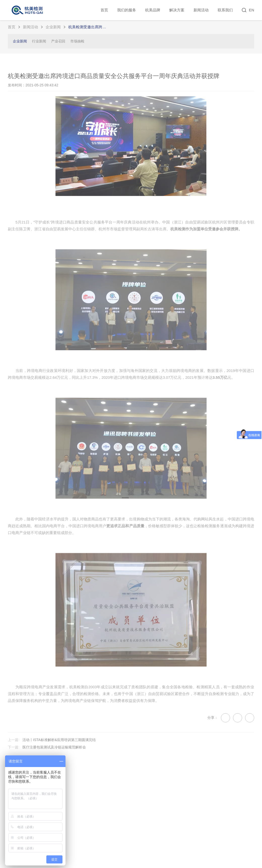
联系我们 (225, 10)
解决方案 (177, 10)
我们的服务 (127, 10)
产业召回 (58, 41)
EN (252, 10)
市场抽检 (77, 41)
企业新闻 (53, 27)
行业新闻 (39, 41)
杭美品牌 (153, 10)
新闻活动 (201, 10)
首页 (104, 10)
